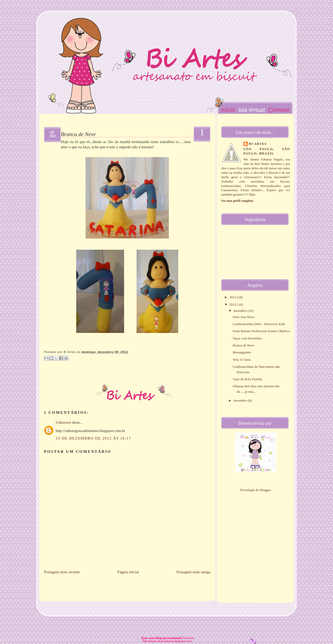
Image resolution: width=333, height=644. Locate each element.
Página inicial (128, 572)
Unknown (63, 422)
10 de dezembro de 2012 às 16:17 (93, 438)
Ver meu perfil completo (237, 201)
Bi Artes (258, 144)
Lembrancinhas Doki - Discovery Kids (259, 324)
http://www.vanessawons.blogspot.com (167, 641)
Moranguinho (242, 352)
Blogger (265, 490)
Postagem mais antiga (193, 572)
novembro (241, 400)
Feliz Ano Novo (243, 317)
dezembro (241, 311)
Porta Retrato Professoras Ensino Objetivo (261, 331)
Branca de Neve (78, 134)
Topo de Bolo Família (247, 379)
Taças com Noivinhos (247, 338)
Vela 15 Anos (242, 360)
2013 (233, 297)
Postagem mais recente (62, 572)
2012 (233, 304)
